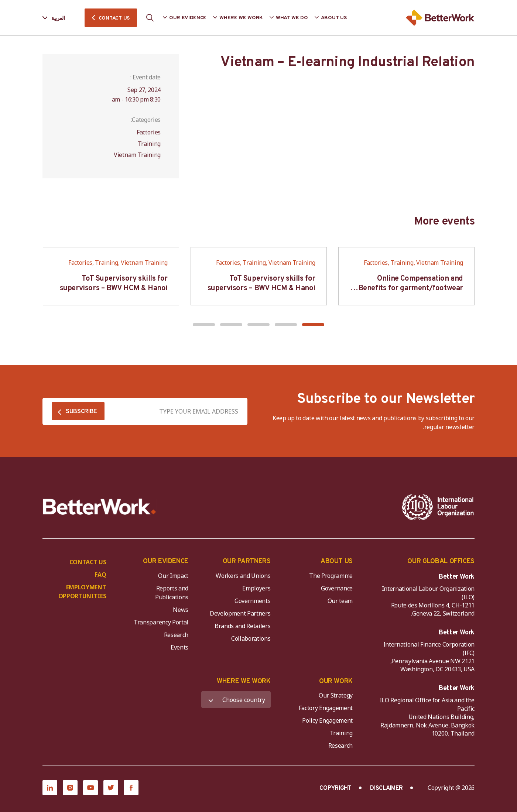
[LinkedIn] (50, 788)
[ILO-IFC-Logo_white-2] (438, 507)
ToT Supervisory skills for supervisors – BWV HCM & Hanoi (261, 284)
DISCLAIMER (386, 788)
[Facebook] (131, 788)
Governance (337, 588)
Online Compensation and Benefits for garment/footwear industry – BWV (411, 288)
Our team (340, 601)
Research (176, 635)
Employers (256, 588)
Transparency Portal (161, 622)
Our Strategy (336, 695)
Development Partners (240, 613)
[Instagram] (70, 788)
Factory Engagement (326, 708)
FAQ (100, 575)
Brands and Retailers (243, 626)
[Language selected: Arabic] (59, 18)
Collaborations (251, 638)
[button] (313, 325)
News (181, 610)
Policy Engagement (326, 720)
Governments (252, 601)
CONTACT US (114, 18)
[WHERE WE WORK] (236, 700)
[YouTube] (90, 788)
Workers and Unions (243, 576)
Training (341, 733)
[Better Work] (100, 507)
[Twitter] (111, 788)
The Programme (331, 576)
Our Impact (173, 576)
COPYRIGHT (335, 788)
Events (179, 647)
